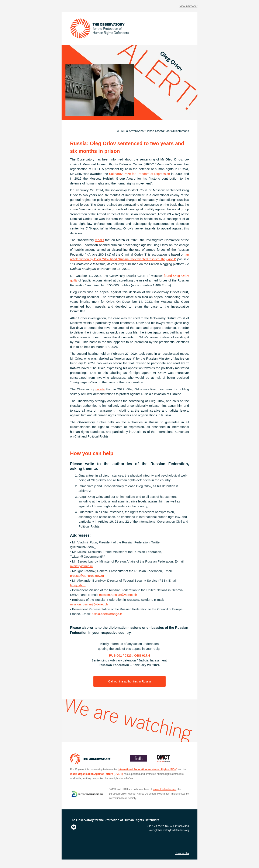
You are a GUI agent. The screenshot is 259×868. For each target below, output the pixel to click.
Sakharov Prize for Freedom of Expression (139, 174)
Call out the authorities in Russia (130, 681)
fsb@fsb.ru (78, 585)
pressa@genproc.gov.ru (87, 576)
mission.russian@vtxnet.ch (118, 595)
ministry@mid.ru (82, 566)
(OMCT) (96, 774)
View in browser (189, 6)
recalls (99, 240)
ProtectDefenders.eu (164, 789)
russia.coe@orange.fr (107, 614)
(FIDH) (148, 770)
